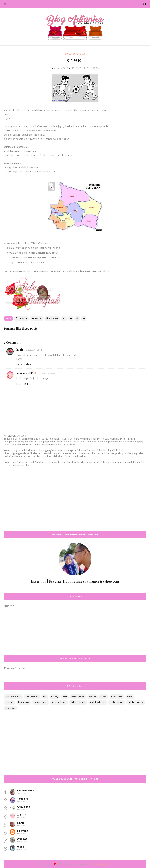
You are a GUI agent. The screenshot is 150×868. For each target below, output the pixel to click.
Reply (19, 364)
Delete (28, 364)
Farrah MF (23, 799)
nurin (130, 697)
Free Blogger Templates (99, 864)
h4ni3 (20, 350)
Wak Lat (22, 839)
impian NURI (24, 702)
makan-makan (78, 697)
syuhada (10, 702)
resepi (104, 697)
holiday (55, 697)
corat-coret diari (13, 697)
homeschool (117, 697)
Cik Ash (22, 815)
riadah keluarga (98, 702)
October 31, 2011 (47, 373)
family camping (117, 702)
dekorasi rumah (78, 702)
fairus (20, 847)
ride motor (10, 708)
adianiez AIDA (61, 68)
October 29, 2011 (34, 350)
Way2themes (66, 864)
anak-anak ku (32, 697)
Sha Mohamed (26, 790)
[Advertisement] (75, 502)
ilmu (45, 697)
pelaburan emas (136, 702)
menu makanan (59, 702)
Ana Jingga (23, 807)
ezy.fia (21, 823)
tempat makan (41, 702)
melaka (92, 697)
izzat (65, 697)
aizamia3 (22, 831)
